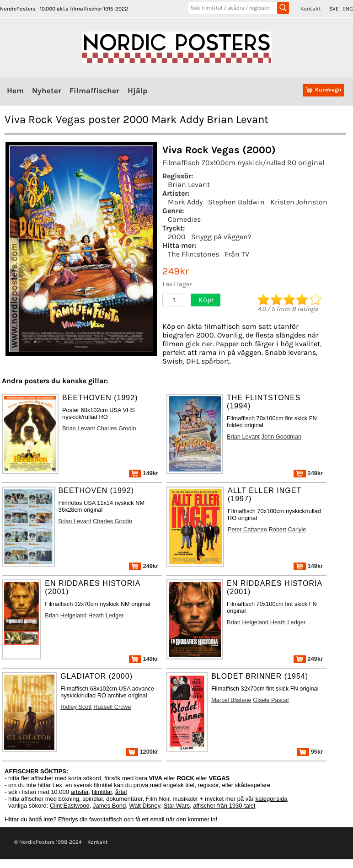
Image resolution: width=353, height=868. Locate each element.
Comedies (184, 219)
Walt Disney (144, 806)
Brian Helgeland (66, 615)
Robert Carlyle (288, 529)
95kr (310, 752)
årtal (121, 792)
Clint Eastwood (70, 806)
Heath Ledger (106, 615)
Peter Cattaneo (247, 529)
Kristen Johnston (299, 202)
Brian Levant (189, 185)
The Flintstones (193, 254)
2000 (177, 237)
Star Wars (177, 806)
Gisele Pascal (271, 700)
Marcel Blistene (231, 700)
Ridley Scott (76, 707)
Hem (15, 91)
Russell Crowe (112, 707)
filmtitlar (102, 792)
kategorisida (272, 799)
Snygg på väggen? (221, 237)
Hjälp (137, 91)
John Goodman (282, 437)
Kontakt (311, 9)
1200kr (142, 752)
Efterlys (68, 819)
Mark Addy (185, 202)
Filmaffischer (94, 91)
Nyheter (47, 91)
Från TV (237, 254)
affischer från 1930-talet (224, 806)
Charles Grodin (117, 428)
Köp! (206, 300)
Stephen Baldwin (236, 202)
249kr (308, 473)
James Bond (109, 806)
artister (80, 792)
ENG (348, 9)
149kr (144, 473)
